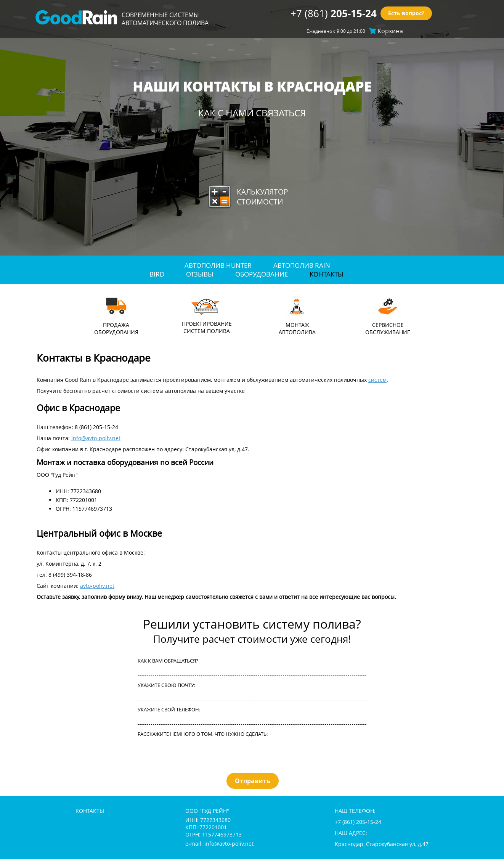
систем (377, 380)
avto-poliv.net (97, 586)
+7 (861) (334, 13)
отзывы (200, 274)
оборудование (262, 274)
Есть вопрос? (406, 13)
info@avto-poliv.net (96, 438)
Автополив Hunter (218, 265)
